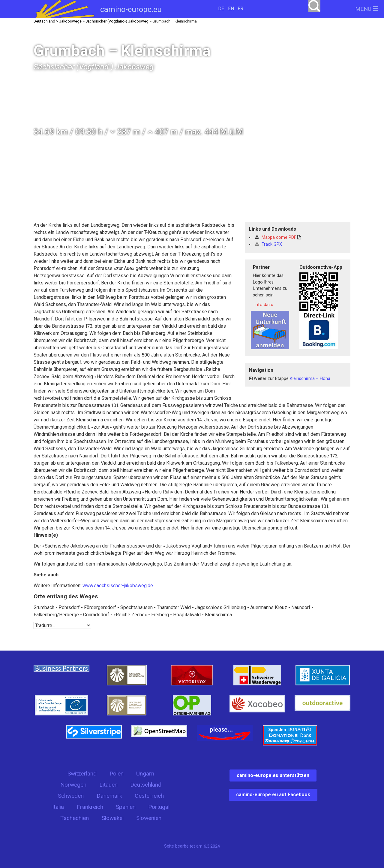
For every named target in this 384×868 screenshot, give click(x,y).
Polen (117, 774)
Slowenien (149, 818)
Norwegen (73, 785)
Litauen (108, 785)
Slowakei (113, 818)
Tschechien (75, 818)
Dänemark (109, 796)
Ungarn (145, 774)
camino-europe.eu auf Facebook (273, 795)
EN (231, 9)
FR (240, 9)
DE (221, 9)
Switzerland (82, 774)
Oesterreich (149, 796)
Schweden (71, 796)
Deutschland (146, 785)
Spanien (126, 807)
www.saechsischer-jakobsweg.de (118, 586)
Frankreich (90, 807)
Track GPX (268, 244)
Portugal (159, 807)
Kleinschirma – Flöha (310, 379)
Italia (58, 807)
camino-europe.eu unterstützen (273, 775)
